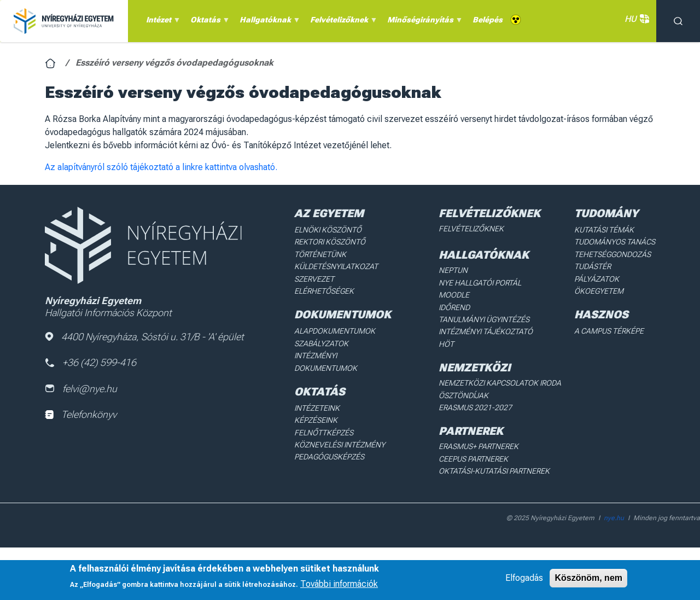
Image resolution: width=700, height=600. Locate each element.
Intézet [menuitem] (162, 22)
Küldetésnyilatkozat (336, 266)
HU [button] (635, 19)
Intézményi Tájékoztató (486, 331)
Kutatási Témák (604, 230)
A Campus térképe (609, 331)
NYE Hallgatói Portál (480, 283)
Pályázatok (597, 279)
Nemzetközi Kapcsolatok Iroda (500, 383)
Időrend (454, 307)
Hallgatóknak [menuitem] (268, 22)
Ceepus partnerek (473, 459)
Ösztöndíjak (463, 395)
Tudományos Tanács (615, 242)
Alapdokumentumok (335, 331)
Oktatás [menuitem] (208, 22)
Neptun (453, 270)
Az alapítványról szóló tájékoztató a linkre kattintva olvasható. (161, 167)
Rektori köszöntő (330, 242)
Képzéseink (316, 420)
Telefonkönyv (81, 414)
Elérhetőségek (324, 291)
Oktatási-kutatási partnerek (494, 471)
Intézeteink (317, 408)
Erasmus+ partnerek (479, 446)
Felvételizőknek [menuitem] (342, 22)
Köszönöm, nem (588, 578)
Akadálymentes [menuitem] (516, 20)
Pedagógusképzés (329, 457)
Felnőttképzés (324, 433)
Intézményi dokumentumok (326, 362)
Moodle (454, 295)
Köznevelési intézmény (340, 445)
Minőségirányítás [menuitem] (423, 22)
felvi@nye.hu (81, 389)
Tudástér (593, 266)
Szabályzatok (321, 343)
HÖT (446, 344)
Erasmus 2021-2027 (475, 407)
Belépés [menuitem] (488, 20)
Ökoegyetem (599, 291)
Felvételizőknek (471, 229)
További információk (339, 584)
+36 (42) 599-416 (91, 362)
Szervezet (314, 279)
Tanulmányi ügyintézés (484, 319)
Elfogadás (524, 578)
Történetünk (320, 254)
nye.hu (614, 518)
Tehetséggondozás (612, 254)
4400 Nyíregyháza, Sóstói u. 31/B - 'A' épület (144, 337)
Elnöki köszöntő (328, 230)
